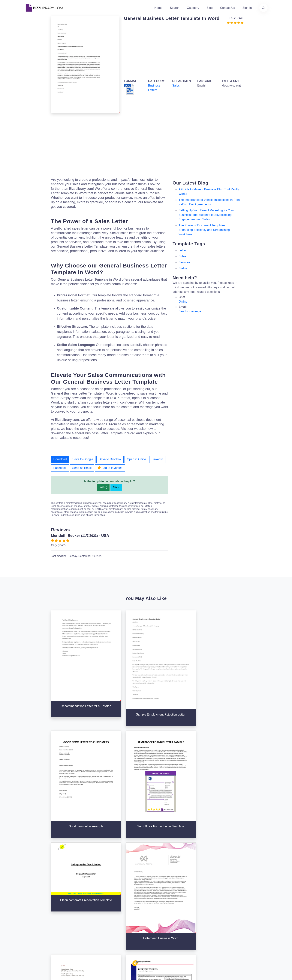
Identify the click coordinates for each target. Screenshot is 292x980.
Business (154, 909)
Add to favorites (110, 468)
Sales (176, 85)
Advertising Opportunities (124, 921)
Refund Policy (199, 933)
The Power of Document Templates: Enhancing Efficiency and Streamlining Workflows (204, 230)
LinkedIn (157, 459)
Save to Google (83, 459)
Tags (152, 921)
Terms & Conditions (203, 903)
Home (158, 8)
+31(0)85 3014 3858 (244, 901)
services (184, 262)
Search (175, 8)
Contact (112, 915)
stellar (183, 268)
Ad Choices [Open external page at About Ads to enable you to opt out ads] (197, 915)
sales (182, 256)
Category (193, 8)
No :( (116, 487)
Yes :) (103, 487)
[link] (29, 936)
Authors (112, 909)
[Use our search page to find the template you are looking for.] (263, 8)
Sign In (247, 8)
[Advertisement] (183, 51)
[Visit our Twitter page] (29, 936)
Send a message (190, 311)
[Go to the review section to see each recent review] (235, 22)
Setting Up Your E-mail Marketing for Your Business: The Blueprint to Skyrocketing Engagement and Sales (206, 215)
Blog (210, 8)
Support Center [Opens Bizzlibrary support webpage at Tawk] (200, 897)
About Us (113, 903)
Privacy (194, 909)
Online (183, 302)
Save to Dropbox (110, 459)
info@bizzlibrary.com (245, 896)
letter (182, 250)
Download (60, 459)
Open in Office (137, 459)
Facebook (60, 468)
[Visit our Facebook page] (39, 936)
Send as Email (82, 468)
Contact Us (228, 8)
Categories (156, 903)
